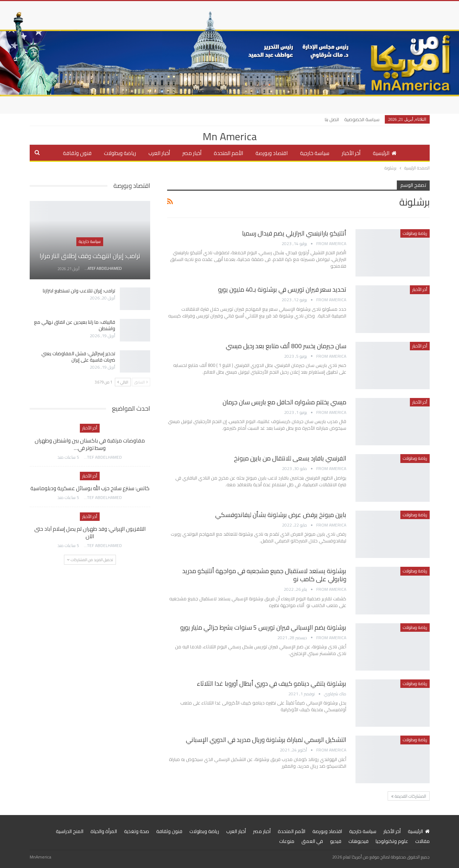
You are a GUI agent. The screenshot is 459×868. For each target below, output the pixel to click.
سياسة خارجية (315, 153)
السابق (141, 382)
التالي (123, 382)
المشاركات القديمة (409, 796)
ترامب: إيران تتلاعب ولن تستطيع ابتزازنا (79, 291)
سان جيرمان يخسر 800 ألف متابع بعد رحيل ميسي (286, 346)
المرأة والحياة (104, 831)
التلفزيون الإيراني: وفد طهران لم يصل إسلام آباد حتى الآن (90, 533)
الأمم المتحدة (228, 153)
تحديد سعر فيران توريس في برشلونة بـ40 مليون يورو (282, 289)
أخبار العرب (159, 153)
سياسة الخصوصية (362, 119)
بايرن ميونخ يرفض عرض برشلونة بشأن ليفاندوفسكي (281, 515)
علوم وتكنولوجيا (392, 841)
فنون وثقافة (77, 153)
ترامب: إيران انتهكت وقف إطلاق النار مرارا (90, 256)
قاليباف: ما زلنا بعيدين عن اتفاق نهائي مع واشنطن (75, 325)
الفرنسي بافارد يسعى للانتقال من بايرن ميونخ (290, 458)
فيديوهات (358, 841)
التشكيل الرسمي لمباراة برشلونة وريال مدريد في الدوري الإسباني (266, 740)
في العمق (312, 841)
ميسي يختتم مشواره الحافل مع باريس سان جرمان (284, 402)
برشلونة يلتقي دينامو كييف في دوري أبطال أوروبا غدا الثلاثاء (272, 683)
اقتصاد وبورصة (272, 153)
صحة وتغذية (137, 831)
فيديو (336, 841)
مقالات (422, 841)
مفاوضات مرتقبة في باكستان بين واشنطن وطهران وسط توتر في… (90, 444)
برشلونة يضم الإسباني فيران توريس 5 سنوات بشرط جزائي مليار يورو (263, 627)
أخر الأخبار (351, 153)
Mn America (230, 136)
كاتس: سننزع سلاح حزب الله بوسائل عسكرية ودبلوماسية (90, 488)
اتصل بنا (332, 119)
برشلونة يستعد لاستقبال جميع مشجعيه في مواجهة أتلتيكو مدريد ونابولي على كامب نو (264, 575)
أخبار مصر (192, 153)
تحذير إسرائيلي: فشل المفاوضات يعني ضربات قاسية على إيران (78, 357)
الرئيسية (385, 153)
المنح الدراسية (70, 831)
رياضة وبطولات (120, 153)
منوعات (287, 841)
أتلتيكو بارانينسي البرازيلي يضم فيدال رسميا (294, 233)
